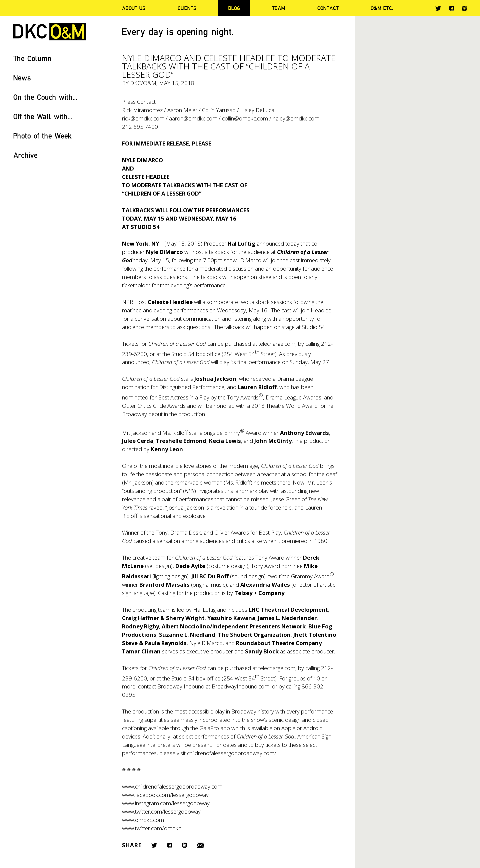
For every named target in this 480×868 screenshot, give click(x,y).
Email (200, 845)
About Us (134, 8)
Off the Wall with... (43, 116)
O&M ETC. (382, 8)
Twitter (438, 8)
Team (278, 8)
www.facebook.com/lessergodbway (165, 795)
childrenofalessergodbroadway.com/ (232, 753)
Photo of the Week (42, 136)
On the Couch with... (45, 97)
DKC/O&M (50, 32)
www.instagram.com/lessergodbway (166, 803)
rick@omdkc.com (143, 118)
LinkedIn (184, 845)
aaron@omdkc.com (193, 118)
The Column (32, 58)
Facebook (451, 8)
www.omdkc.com (143, 820)
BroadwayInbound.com (240, 686)
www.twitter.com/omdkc (151, 828)
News (22, 78)
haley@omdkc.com (296, 118)
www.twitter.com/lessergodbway (161, 811)
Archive (25, 155)
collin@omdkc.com (245, 118)
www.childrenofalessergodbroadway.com (172, 786)
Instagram (464, 8)
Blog (234, 8)
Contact (328, 8)
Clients (187, 8)
